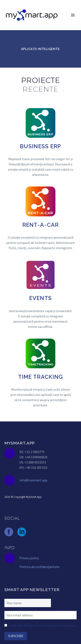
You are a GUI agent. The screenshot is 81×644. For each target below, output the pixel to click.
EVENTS (41, 298)
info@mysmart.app (33, 480)
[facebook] (9, 532)
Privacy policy (29, 558)
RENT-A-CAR (41, 225)
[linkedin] (22, 532)
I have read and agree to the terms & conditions (41, 625)
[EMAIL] (40, 615)
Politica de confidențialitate (39, 567)
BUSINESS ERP (40, 146)
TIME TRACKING (41, 377)
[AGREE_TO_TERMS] (6, 625)
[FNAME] (28, 603)
